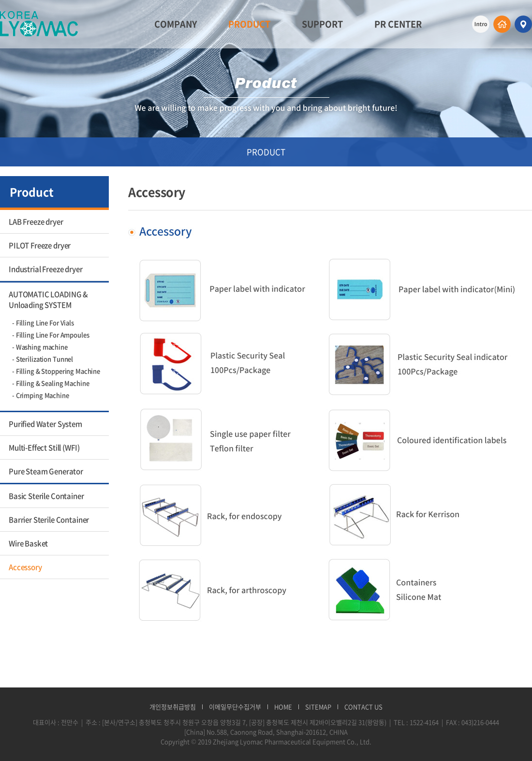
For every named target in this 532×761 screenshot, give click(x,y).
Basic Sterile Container (46, 496)
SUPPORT (322, 24)
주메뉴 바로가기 (0, 0)
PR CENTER (398, 24)
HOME (283, 707)
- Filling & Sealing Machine (51, 383)
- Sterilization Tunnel (43, 359)
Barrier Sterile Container (49, 520)
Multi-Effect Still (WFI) (44, 448)
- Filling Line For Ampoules (51, 335)
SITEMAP (318, 707)
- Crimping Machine (41, 395)
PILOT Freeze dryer (40, 245)
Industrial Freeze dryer (46, 269)
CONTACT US (363, 707)
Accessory (25, 567)
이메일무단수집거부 (235, 707)
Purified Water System (45, 424)
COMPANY (176, 24)
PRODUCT (249, 24)
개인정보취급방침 (173, 707)
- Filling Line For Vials (43, 322)
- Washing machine (40, 347)
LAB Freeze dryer (36, 222)
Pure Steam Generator (46, 471)
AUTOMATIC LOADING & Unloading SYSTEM (48, 299)
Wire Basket (28, 543)
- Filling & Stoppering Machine (56, 371)
